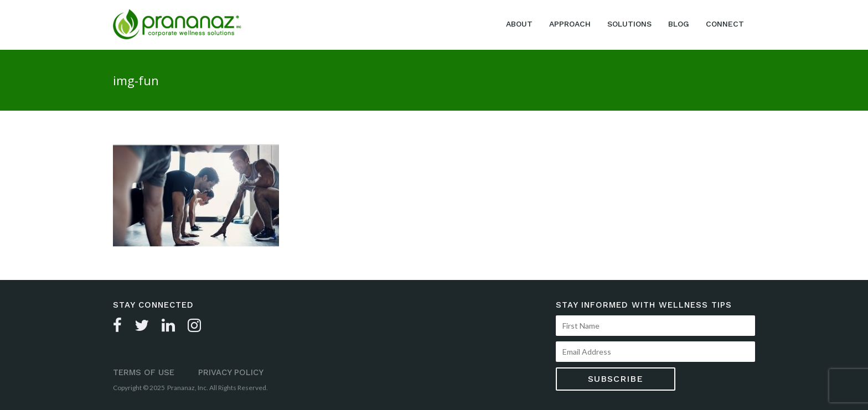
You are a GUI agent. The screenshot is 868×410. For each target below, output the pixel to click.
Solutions (629, 24)
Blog (679, 24)
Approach (570, 24)
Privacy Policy (231, 372)
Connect (725, 24)
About (519, 24)
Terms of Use (144, 372)
